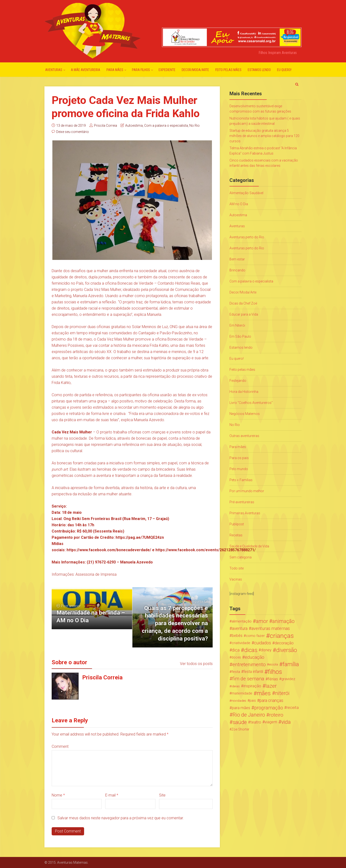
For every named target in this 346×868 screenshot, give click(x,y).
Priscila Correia (105, 126)
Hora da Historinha (244, 392)
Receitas (236, 535)
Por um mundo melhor (247, 491)
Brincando (237, 270)
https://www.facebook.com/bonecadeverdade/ (109, 550)
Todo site (237, 568)
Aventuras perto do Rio (247, 237)
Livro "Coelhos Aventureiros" (251, 403)
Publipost (237, 524)
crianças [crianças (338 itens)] (282, 636)
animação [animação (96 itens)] (283, 621)
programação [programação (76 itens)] (269, 708)
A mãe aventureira (86, 70)
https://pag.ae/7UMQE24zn (140, 537)
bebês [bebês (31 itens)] (237, 636)
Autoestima (134, 126)
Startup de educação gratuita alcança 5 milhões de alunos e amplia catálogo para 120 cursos (264, 136)
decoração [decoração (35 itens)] (284, 643)
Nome (58, 795)
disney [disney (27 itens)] (266, 650)
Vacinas (236, 579)
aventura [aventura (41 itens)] (240, 629)
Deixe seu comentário (73, 132)
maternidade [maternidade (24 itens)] (242, 693)
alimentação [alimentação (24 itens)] (242, 621)
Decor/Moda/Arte (195, 70)
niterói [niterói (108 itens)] (282, 693)
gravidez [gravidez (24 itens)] (288, 679)
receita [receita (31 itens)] (293, 708)
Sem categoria (241, 557)
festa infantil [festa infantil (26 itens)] (253, 672)
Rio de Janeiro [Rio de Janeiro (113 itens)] (249, 715)
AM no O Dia (239, 204)
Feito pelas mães (228, 70)
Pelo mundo (239, 469)
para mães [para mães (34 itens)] (241, 708)
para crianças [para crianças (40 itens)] (271, 700)
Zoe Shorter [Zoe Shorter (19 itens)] (240, 729)
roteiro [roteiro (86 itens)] (276, 715)
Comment (60, 746)
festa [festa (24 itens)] (236, 672)
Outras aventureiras (244, 436)
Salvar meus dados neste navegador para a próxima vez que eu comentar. (121, 818)
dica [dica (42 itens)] (236, 650)
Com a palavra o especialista (166, 126)
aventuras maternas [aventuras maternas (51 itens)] (271, 629)
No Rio (195, 126)
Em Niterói (237, 325)
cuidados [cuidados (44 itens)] (263, 643)
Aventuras (54, 70)
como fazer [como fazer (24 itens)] (255, 636)
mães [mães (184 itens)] (264, 693)
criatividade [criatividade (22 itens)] (241, 643)
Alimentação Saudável (246, 193)
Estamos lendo (259, 70)
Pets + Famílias (241, 480)
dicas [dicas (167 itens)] (251, 650)
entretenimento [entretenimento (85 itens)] (249, 664)
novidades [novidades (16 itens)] (239, 700)
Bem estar (237, 259)
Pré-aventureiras (242, 502)
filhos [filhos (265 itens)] (275, 672)
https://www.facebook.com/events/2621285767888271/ (206, 550)
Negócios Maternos (245, 414)
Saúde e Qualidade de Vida (249, 546)
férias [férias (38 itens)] (273, 679)
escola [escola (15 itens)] (273, 664)
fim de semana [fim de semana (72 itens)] (248, 679)
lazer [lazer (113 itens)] (271, 686)
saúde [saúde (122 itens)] (240, 722)
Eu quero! (284, 70)
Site (162, 795)
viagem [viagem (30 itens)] (271, 722)
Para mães (115, 70)
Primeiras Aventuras (245, 513)
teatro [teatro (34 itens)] (256, 722)
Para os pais (239, 458)
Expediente (167, 70)
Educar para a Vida (244, 314)
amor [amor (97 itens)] (262, 621)
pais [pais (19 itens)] (253, 700)
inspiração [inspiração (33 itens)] (252, 686)
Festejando (238, 381)
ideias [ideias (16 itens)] (236, 686)
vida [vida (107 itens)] (286, 722)
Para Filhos (141, 70)
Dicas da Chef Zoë (243, 303)
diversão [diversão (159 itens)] (287, 650)
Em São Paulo (240, 336)
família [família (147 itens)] (291, 664)
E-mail (112, 795)
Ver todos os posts (196, 664)
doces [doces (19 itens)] (236, 657)
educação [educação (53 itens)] (255, 657)
